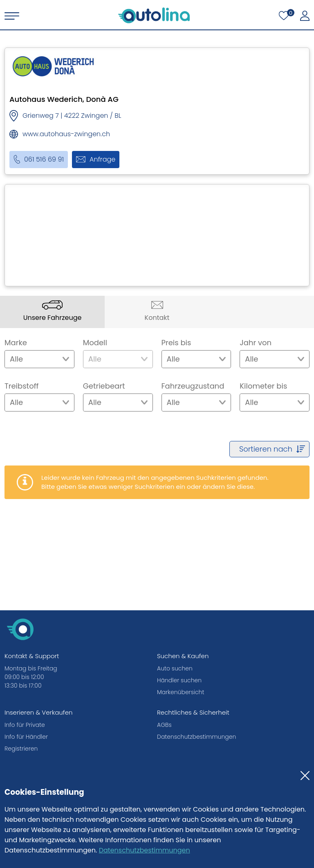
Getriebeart (104, 386)
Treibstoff (22, 386)
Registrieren (21, 749)
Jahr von (256, 343)
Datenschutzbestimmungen (145, 850)
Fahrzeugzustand (193, 386)
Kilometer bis (263, 386)
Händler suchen (179, 680)
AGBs (164, 725)
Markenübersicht (181, 692)
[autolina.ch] (154, 15)
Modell (95, 343)
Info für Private (25, 725)
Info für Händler (26, 737)
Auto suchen (175, 668)
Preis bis (176, 343)
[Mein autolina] (305, 16)
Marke (16, 343)
